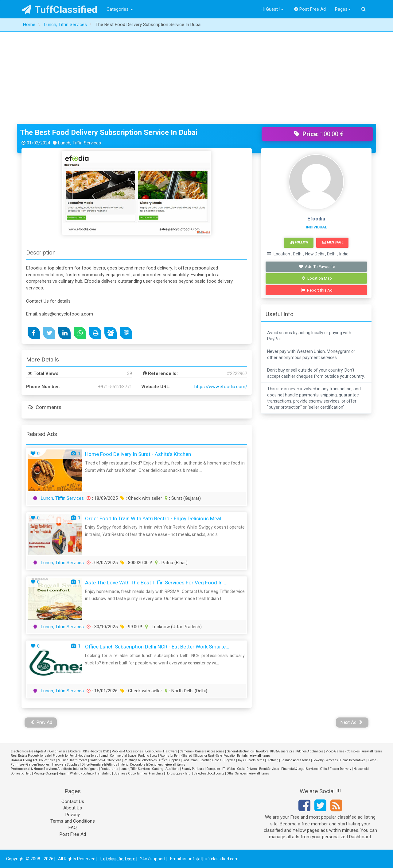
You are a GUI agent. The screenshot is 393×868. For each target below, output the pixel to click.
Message (333, 242)
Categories (120, 9)
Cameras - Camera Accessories (202, 751)
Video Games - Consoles (343, 751)
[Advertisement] (196, 78)
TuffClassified (59, 10)
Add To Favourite (317, 267)
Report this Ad (317, 290)
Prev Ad (42, 722)
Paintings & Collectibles (140, 760)
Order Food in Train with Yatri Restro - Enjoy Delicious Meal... (155, 518)
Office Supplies (170, 760)
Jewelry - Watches (325, 760)
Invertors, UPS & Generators (275, 751)
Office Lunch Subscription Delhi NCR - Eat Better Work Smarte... (157, 647)
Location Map (317, 278)
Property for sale (39, 756)
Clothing (272, 760)
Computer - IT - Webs (221, 769)
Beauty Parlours (193, 769)
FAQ (73, 828)
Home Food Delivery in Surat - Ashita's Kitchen (138, 454)
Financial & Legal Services (300, 769)
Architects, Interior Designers (78, 769)
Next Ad (352, 722)
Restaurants (109, 769)
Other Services (237, 773)
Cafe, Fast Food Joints (209, 773)
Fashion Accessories (296, 760)
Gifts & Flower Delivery (336, 769)
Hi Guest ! (272, 9)
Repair (63, 773)
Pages (343, 9)
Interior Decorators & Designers (141, 765)
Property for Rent (64, 756)
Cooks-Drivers (247, 769)
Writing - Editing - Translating (91, 773)
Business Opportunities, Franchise (138, 773)
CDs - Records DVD (96, 751)
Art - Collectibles (44, 760)
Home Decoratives (353, 760)
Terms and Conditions (73, 821)
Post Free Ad (310, 9)
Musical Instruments (73, 760)
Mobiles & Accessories (127, 751)
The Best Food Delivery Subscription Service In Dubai (109, 132)
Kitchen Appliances (310, 751)
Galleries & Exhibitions (106, 760)
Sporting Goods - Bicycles (218, 760)
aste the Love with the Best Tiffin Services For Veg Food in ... (156, 583)
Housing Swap (88, 756)
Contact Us (73, 801)
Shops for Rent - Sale (208, 756)
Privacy (73, 815)
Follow (299, 242)
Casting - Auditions (166, 769)
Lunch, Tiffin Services (62, 498)
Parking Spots (148, 756)
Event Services (269, 769)
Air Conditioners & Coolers (62, 751)
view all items (372, 751)
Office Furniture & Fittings (99, 765)
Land (104, 756)
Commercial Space (123, 756)
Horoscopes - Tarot (178, 773)
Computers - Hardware (161, 751)
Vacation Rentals (236, 756)
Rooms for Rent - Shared (176, 756)
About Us (73, 808)
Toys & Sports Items (251, 760)
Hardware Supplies (66, 765)
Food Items (190, 760)
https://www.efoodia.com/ (221, 387)
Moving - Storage (45, 773)
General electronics (240, 751)
